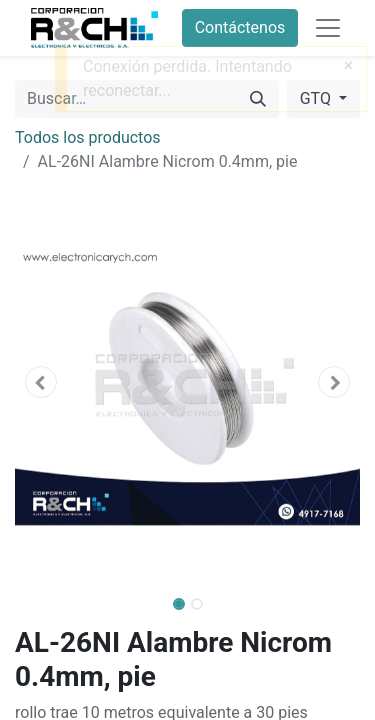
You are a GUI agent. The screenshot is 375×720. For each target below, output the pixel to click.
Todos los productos (88, 137)
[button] (41, 382)
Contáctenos (240, 27)
